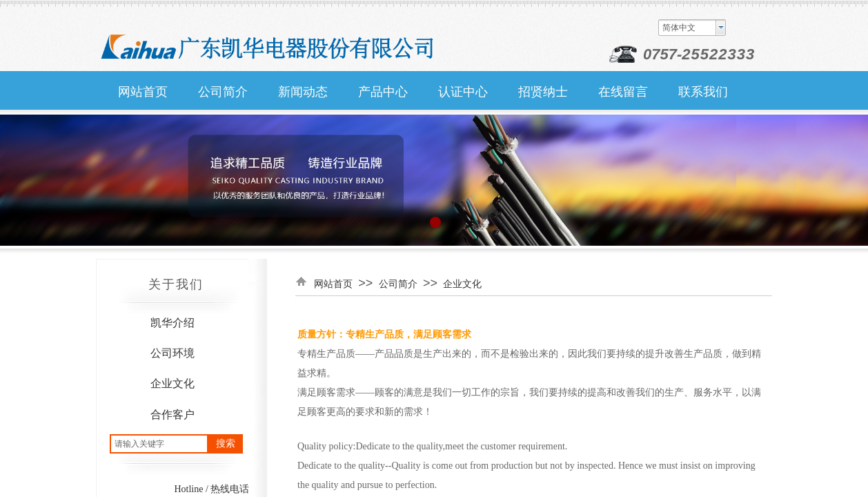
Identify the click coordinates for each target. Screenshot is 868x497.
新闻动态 (303, 92)
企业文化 (172, 383)
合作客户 (172, 415)
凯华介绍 (172, 323)
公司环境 (172, 353)
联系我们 (703, 92)
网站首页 (143, 92)
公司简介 (223, 92)
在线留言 (623, 92)
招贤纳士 (543, 92)
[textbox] (159, 444)
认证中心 (463, 92)
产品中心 (383, 92)
